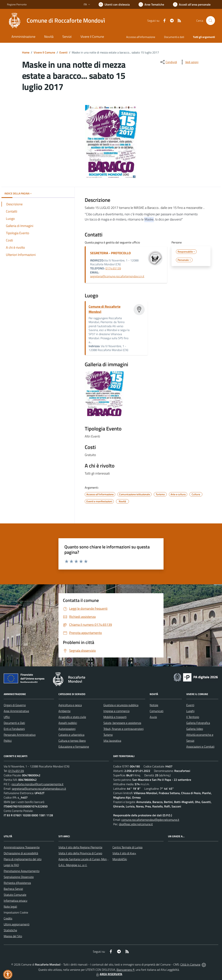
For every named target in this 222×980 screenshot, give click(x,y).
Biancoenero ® (126, 970)
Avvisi (153, 717)
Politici (8, 741)
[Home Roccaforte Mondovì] (56, 21)
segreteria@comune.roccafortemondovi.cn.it (117, 276)
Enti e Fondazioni (14, 729)
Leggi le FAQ (11, 865)
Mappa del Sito (13, 936)
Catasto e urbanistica (71, 735)
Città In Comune (190, 964)
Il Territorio (193, 717)
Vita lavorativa (112, 741)
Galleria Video (195, 729)
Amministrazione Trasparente (22, 847)
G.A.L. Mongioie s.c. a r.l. (73, 865)
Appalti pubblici (68, 723)
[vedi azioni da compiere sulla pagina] (189, 62)
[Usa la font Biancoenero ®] (114, 4)
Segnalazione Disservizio (19, 877)
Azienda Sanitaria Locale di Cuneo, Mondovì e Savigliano (93, 859)
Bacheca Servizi (13, 889)
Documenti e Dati (14, 723)
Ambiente (64, 711)
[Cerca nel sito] (211, 21)
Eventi (63, 52)
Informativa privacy (16, 901)
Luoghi (190, 711)
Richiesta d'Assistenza (17, 883)
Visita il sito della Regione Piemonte (80, 847)
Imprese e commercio (116, 711)
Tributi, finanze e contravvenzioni (123, 729)
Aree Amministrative (16, 711)
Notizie (154, 705)
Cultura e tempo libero (72, 741)
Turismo (108, 735)
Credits (8, 918)
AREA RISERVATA (109, 974)
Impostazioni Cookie (16, 912)
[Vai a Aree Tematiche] (151, 4)
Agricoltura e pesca (70, 705)
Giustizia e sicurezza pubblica (121, 705)
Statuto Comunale (15, 895)
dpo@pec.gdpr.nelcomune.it (136, 824)
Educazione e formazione (74, 747)
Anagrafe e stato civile (72, 717)
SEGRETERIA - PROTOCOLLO (110, 253)
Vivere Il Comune (44, 52)
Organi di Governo (15, 705)
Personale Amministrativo (20, 735)
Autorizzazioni (67, 729)
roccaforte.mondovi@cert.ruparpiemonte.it (37, 784)
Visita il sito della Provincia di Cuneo (80, 853)
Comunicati (157, 711)
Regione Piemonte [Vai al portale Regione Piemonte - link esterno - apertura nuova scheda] (17, 4)
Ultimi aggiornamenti (17, 924)
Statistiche (10, 930)
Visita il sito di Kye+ (124, 853)
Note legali (10, 906)
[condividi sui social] (168, 62)
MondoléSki (120, 859)
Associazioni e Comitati (200, 747)
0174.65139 (113, 268)
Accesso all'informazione (141, 37)
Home (26, 52)
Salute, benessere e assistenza (122, 723)
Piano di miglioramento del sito (23, 859)
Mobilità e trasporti (115, 717)
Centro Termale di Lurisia (127, 847)
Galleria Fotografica (198, 723)
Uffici (7, 717)
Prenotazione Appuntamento (22, 871)
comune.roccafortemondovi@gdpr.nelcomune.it (150, 820)
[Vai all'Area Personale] (192, 4)
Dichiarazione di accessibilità (21, 853)
